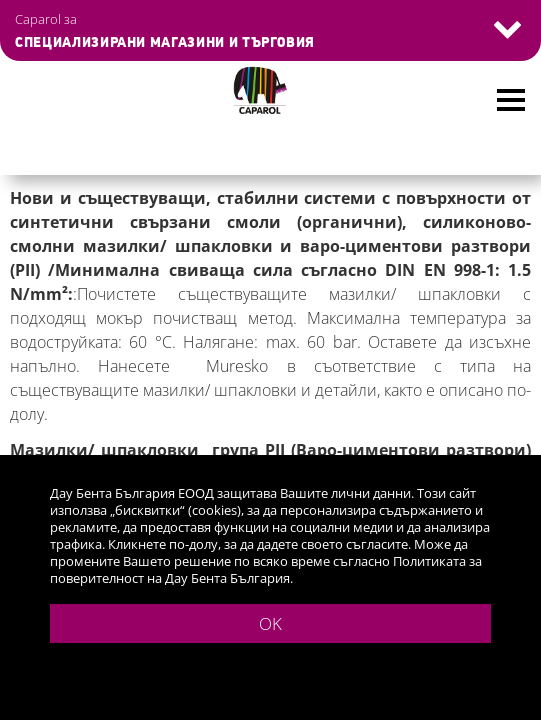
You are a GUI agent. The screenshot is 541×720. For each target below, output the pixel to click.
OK (270, 623)
